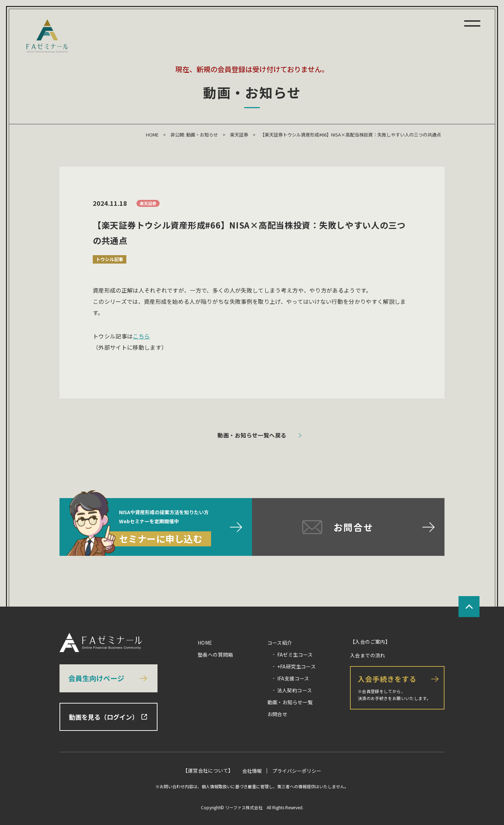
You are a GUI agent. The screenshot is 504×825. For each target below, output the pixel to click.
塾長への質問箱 (215, 655)
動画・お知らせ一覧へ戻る (252, 435)
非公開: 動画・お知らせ (194, 135)
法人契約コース (295, 690)
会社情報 (252, 771)
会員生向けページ (96, 678)
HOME (152, 135)
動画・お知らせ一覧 (290, 702)
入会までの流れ (368, 655)
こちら (141, 336)
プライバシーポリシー (297, 771)
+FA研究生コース (297, 666)
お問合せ (278, 714)
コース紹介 (280, 643)
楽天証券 (239, 135)
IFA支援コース (293, 678)
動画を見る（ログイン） (108, 717)
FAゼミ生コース (295, 655)
